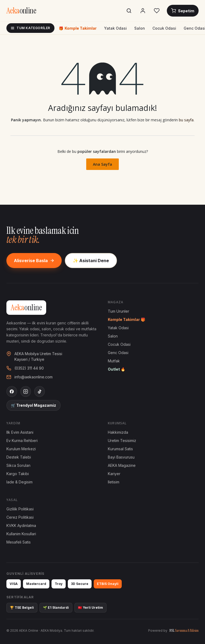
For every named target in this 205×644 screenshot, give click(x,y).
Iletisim (114, 482)
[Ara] (129, 11)
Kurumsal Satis (120, 449)
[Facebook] (12, 391)
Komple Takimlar (78, 28)
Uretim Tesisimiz (122, 441)
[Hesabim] (143, 11)
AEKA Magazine (122, 465)
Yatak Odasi (115, 28)
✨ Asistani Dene (91, 261)
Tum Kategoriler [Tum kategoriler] (30, 28)
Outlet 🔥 (117, 369)
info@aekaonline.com (33, 377)
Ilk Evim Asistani (20, 432)
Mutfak (114, 361)
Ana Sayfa (102, 164)
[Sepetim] (183, 11)
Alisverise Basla (34, 261)
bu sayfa (186, 120)
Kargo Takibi (18, 474)
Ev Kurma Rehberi (22, 441)
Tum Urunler (119, 311)
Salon (140, 28)
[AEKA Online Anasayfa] (21, 11)
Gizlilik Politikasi (20, 509)
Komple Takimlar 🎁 (127, 319)
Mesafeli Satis (19, 542)
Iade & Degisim (19, 482)
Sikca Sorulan (18, 465)
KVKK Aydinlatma (21, 525)
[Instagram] (26, 391)
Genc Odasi (118, 353)
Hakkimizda (118, 432)
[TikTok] (40, 391)
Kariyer (114, 474)
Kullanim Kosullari (21, 534)
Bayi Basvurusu (121, 457)
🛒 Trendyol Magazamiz (33, 405)
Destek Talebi (19, 457)
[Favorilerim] (157, 11)
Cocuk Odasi (164, 28)
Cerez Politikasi (20, 517)
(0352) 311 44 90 (29, 368)
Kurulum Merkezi (21, 449)
